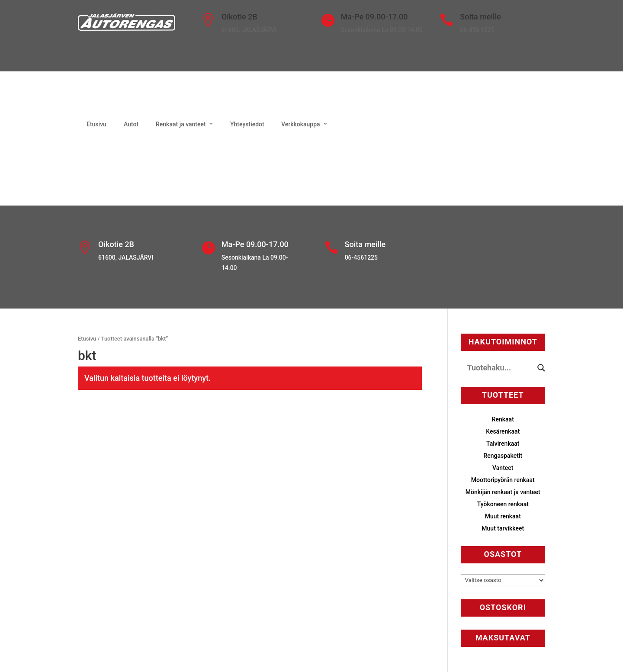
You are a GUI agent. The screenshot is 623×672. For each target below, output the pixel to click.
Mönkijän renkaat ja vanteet (503, 492)
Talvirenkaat (503, 444)
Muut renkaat (503, 516)
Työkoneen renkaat (503, 504)
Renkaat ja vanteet (181, 124)
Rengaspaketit (503, 456)
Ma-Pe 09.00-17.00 (374, 17)
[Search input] (500, 368)
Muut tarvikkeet (503, 528)
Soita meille (480, 17)
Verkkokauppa (301, 124)
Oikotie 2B (239, 17)
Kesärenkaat (503, 431)
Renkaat (503, 419)
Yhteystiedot (247, 124)
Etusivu (96, 124)
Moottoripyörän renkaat (503, 480)
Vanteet (503, 468)
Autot (131, 124)
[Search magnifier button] (541, 368)
